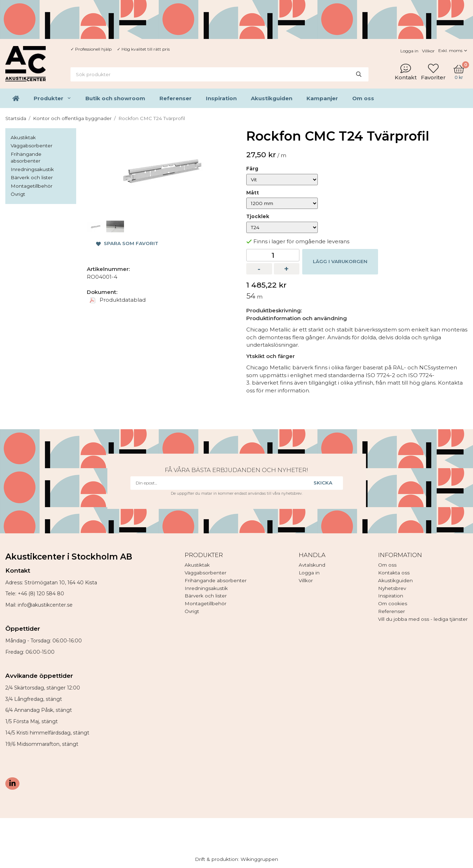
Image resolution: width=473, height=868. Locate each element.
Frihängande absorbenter (26, 158)
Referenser (176, 98)
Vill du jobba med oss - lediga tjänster (423, 619)
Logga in (409, 51)
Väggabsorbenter (32, 146)
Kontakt (406, 72)
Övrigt (18, 194)
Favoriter (433, 72)
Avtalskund (312, 565)
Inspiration (221, 98)
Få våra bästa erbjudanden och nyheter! (236, 470)
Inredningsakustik (32, 169)
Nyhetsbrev (392, 588)
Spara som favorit (127, 243)
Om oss (363, 98)
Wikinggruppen (259, 859)
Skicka (323, 483)
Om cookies (393, 603)
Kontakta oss (394, 573)
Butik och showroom (115, 98)
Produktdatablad (118, 300)
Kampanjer (322, 98)
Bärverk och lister (32, 177)
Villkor (428, 51)
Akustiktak (23, 137)
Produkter (52, 98)
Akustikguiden (272, 98)
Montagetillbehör (32, 186)
